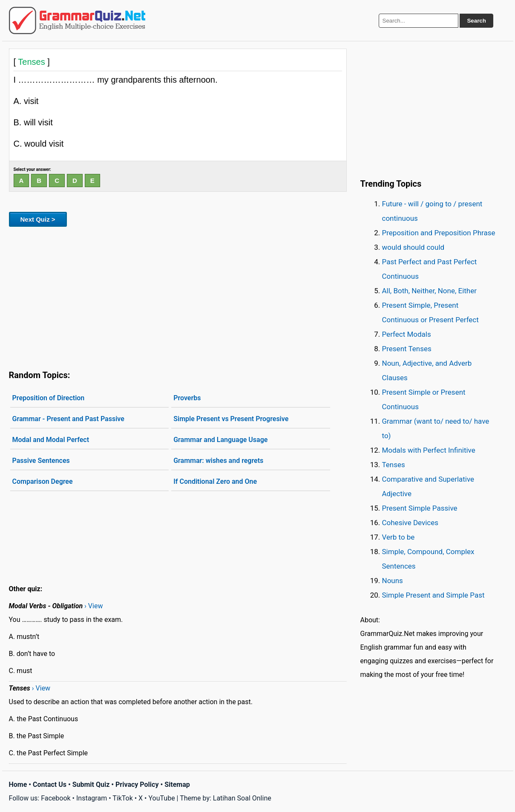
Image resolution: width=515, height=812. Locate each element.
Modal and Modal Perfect (51, 440)
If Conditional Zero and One (215, 481)
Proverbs (187, 398)
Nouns (393, 581)
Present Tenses (407, 349)
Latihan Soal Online (242, 798)
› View (94, 606)
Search (476, 21)
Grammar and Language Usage (220, 440)
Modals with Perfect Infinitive (429, 450)
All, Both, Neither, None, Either (430, 291)
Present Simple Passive (420, 508)
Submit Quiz (91, 785)
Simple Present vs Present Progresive (231, 419)
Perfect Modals (407, 334)
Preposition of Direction (49, 398)
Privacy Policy (137, 785)
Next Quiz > (38, 219)
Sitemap (177, 785)
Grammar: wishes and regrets (218, 461)
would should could (413, 247)
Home (18, 785)
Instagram (92, 798)
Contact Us (50, 785)
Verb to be (398, 537)
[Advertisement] (178, 297)
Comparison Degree (43, 481)
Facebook (56, 798)
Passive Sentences (41, 461)
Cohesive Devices (410, 523)
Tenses (394, 465)
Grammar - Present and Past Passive (68, 419)
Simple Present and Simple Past (433, 595)
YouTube (161, 798)
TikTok (123, 798)
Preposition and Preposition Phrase (439, 233)
